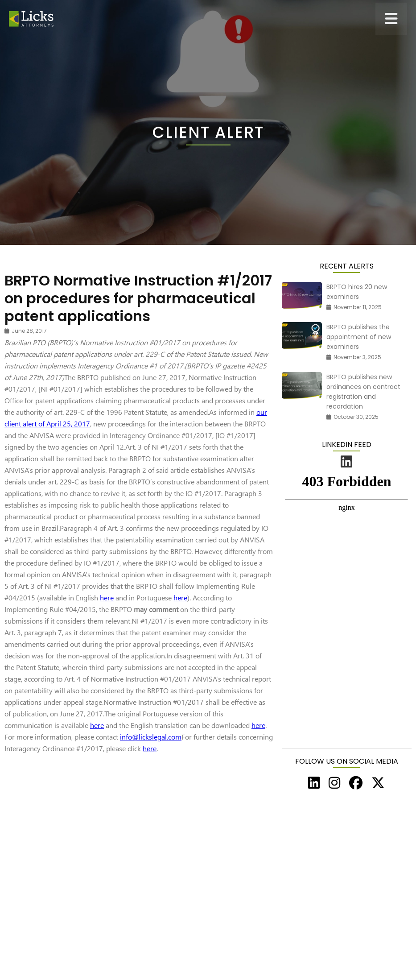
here (107, 598)
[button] (391, 19)
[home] (31, 19)
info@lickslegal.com (151, 737)
